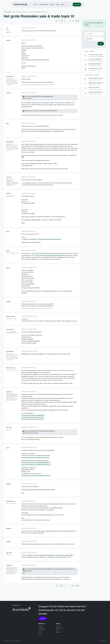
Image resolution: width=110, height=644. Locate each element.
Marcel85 (9, 484)
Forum (43, 5)
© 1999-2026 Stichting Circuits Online (13, 641)
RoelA (8, 251)
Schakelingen (42, 628)
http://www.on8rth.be (10, 196)
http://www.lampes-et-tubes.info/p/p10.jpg (33, 417)
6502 (7, 124)
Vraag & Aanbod (51, 5)
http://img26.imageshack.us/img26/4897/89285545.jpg (36, 463)
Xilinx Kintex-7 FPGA (94, 88)
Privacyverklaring (102, 641)
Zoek (101, 44)
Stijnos (8, 268)
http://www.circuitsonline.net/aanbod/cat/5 (50, 239)
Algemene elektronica (22, 12)
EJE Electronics (16, 183)
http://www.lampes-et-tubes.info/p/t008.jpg (33, 415)
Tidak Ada (9, 392)
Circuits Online (7, 12)
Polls (57, 630)
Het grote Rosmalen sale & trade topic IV (38, 12)
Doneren (43, 619)
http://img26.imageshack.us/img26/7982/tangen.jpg (35, 457)
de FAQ (87, 25)
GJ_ (7, 28)
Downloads (41, 630)
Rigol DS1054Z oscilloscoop (96, 83)
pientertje (9, 529)
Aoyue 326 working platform (66, 555)
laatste (77, 21)
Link (22, 493)
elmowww (9, 177)
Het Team (58, 626)
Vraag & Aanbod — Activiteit (92, 75)
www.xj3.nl (8, 32)
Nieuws (59, 5)
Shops (65, 5)
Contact (40, 634)
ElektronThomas (11, 316)
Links (40, 632)
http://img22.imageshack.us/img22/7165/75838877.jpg (36, 465)
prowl (8, 231)
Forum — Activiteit (89, 51)
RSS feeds (58, 632)
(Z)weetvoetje (10, 77)
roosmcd (8, 40)
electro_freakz (10, 329)
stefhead (8, 301)
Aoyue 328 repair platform (47, 555)
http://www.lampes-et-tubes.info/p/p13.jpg (33, 419)
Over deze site (59, 628)
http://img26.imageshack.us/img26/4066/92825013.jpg (36, 476)
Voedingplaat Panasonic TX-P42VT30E (99, 64)
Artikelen (41, 626)
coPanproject (60, 257)
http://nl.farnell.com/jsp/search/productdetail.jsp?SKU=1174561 (52, 255)
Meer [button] (70, 5)
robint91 (8, 194)
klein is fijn (9, 428)
